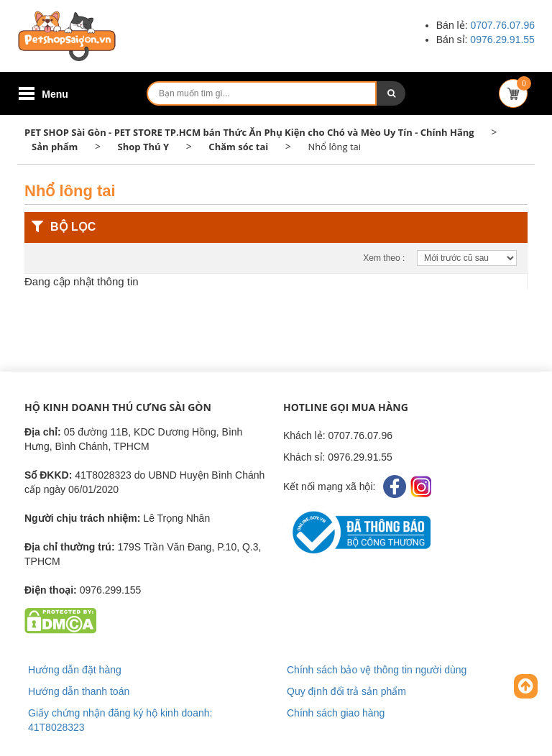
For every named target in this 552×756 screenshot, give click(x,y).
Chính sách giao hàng (336, 713)
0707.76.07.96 (502, 25)
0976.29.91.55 (502, 40)
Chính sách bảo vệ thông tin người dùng (377, 670)
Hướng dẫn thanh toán (79, 691)
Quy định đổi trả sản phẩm (346, 691)
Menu (55, 94)
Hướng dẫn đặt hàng (75, 670)
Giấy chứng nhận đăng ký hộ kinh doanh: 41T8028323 (120, 720)
